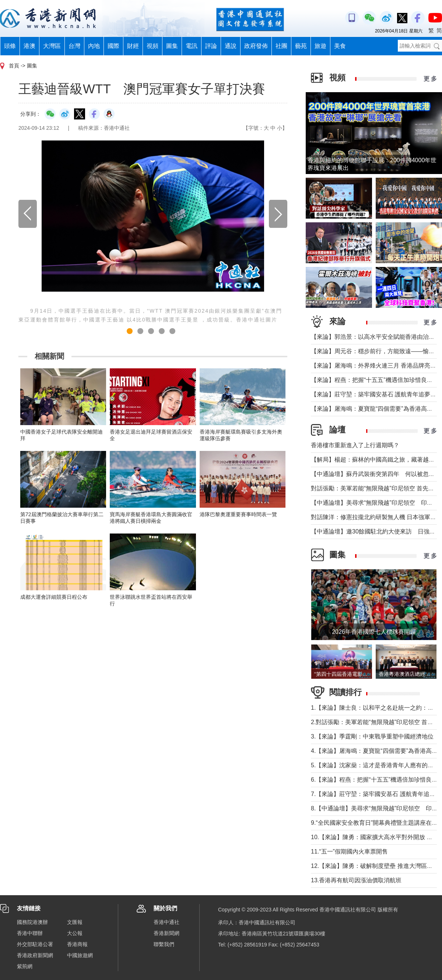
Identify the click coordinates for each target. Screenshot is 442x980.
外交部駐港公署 (35, 944)
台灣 (74, 46)
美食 (340, 46)
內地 (94, 46)
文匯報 (75, 922)
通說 (231, 46)
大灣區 (52, 46)
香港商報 (77, 944)
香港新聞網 (166, 933)
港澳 (29, 46)
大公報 (75, 933)
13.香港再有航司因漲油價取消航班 (356, 880)
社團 (281, 46)
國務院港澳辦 (32, 922)
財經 (133, 46)
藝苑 (301, 46)
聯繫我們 (164, 944)
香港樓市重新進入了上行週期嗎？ (355, 445)
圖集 (172, 46)
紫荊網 (25, 966)
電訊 (192, 46)
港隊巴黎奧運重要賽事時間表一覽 (238, 514)
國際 (113, 46)
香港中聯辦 (30, 933)
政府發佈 (256, 46)
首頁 (14, 66)
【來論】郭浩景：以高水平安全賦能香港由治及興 (376, 337)
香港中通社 (166, 922)
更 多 (430, 79)
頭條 (10, 46)
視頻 (152, 46)
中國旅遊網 (80, 955)
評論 (211, 46)
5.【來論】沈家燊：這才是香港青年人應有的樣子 (375, 765)
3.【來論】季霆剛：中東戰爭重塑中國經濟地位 (372, 736)
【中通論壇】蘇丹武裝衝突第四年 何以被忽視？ (376, 474)
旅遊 (320, 46)
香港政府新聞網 (35, 955)
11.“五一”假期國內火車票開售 (349, 852)
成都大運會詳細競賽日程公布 (54, 597)
